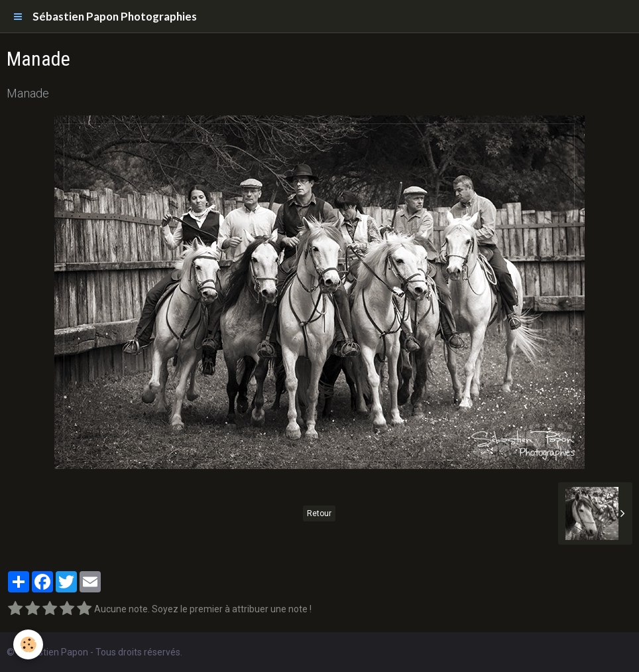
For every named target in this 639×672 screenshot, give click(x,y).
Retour (319, 513)
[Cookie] (28, 644)
